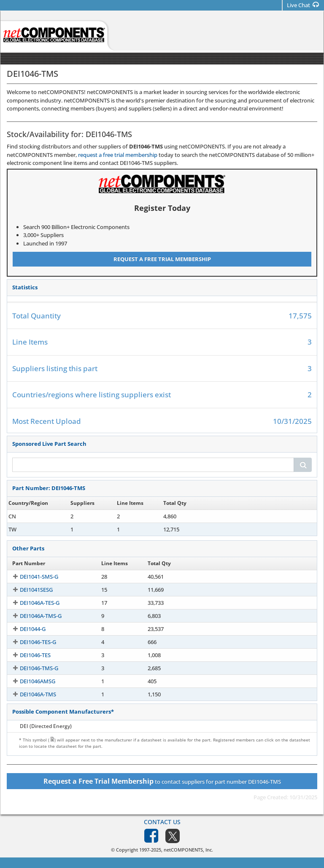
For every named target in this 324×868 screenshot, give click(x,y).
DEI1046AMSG (30, 681)
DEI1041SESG (29, 590)
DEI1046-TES (28, 655)
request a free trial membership (118, 155)
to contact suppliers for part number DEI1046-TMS (162, 781)
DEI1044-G (25, 629)
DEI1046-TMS (29, 516)
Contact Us (162, 822)
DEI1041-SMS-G (31, 577)
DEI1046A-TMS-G (33, 616)
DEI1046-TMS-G (31, 668)
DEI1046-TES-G (30, 642)
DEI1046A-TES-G (32, 603)
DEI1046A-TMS (30, 694)
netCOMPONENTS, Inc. (188, 850)
